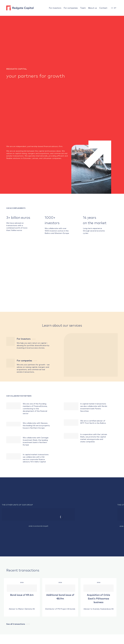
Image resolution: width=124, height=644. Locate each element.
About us (93, 8)
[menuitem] (112, 8)
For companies (71, 8)
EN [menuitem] (112, 8)
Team (83, 8)
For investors (55, 8)
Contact (103, 8)
